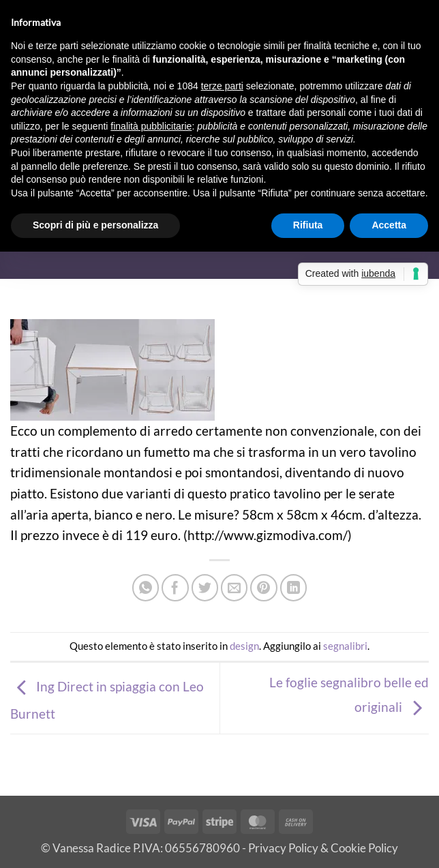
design (244, 646)
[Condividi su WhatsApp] (146, 588)
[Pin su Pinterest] (264, 588)
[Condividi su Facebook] (175, 588)
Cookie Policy (364, 848)
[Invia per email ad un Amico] (234, 588)
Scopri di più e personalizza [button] (95, 225)
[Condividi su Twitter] (205, 588)
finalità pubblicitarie (151, 126)
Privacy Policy (283, 848)
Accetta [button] (389, 225)
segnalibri (345, 646)
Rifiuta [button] (308, 225)
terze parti (222, 86)
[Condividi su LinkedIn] (294, 588)
